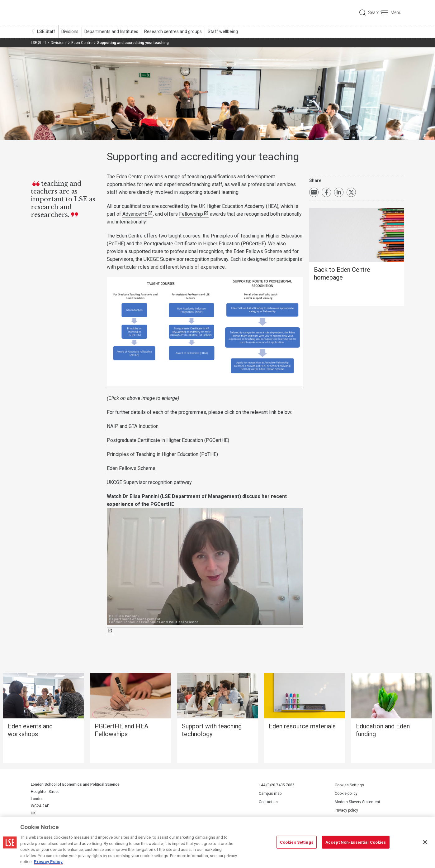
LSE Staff (46, 31)
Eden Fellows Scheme (131, 468)
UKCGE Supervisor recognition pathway (149, 482)
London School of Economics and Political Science (57, 12)
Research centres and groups (173, 31)
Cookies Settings (349, 785)
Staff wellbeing (223, 31)
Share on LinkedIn (339, 192)
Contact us (268, 802)
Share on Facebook (326, 192)
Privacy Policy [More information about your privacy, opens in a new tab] (48, 862)
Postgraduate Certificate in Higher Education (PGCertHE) (168, 440)
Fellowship (191, 214)
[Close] (425, 842)
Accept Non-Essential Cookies (356, 842)
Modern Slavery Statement (357, 802)
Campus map (270, 794)
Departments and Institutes (111, 31)
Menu (396, 12)
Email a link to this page (314, 192)
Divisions (70, 31)
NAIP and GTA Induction (133, 426)
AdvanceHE (135, 214)
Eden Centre (82, 43)
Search (362, 12)
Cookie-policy (346, 794)
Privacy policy (346, 810)
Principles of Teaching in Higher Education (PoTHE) (162, 454)
